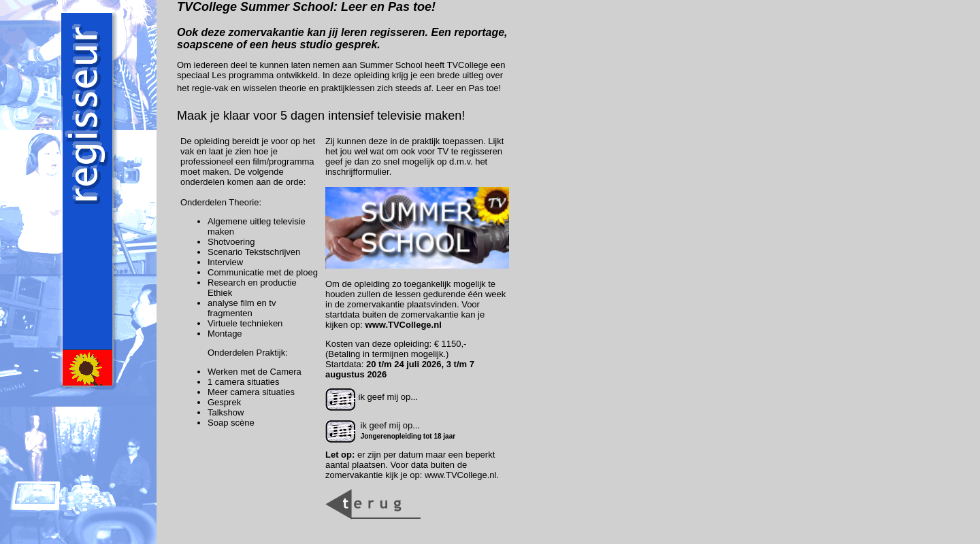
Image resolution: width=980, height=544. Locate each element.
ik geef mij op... (372, 397)
